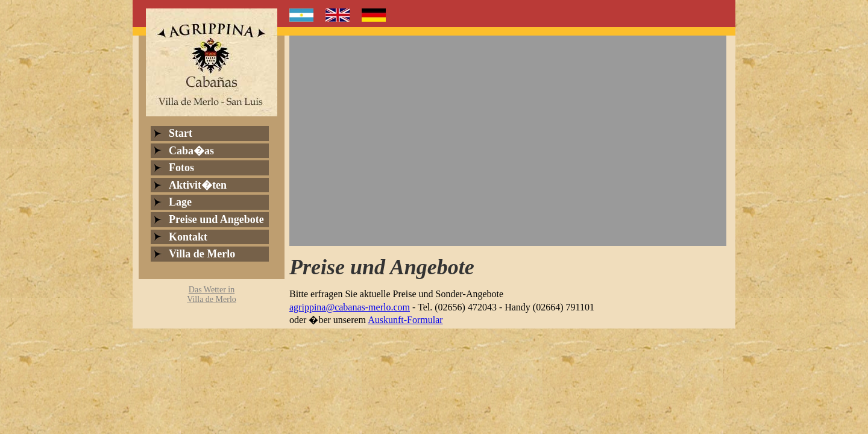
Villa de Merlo (202, 254)
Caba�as (191, 151)
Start (181, 133)
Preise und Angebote (216, 219)
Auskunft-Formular (405, 320)
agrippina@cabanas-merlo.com (350, 307)
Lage (180, 202)
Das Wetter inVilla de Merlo (212, 294)
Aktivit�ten (198, 185)
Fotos (181, 168)
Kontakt (188, 237)
